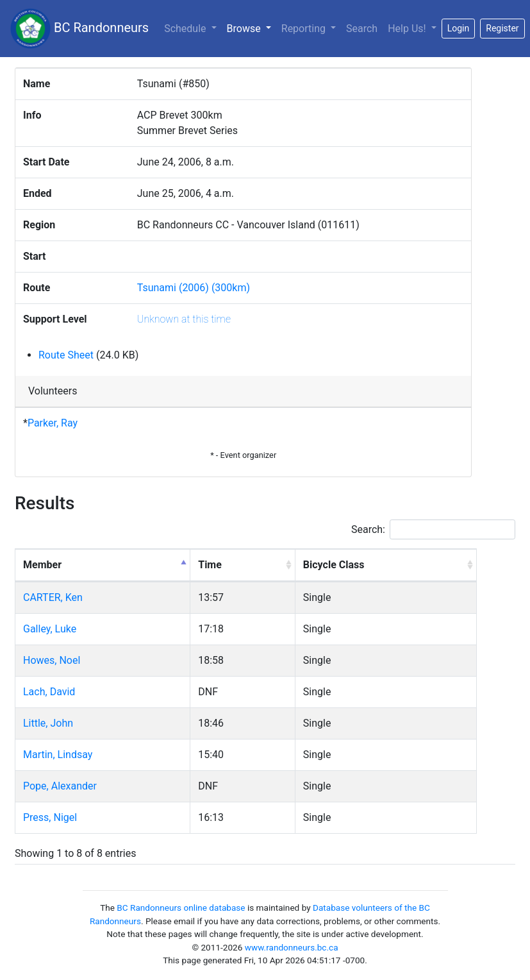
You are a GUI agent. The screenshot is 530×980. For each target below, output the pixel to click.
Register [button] (502, 28)
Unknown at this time (184, 319)
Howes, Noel (52, 660)
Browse (252, 28)
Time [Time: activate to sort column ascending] (210, 565)
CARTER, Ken (53, 597)
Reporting (305, 29)
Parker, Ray (53, 423)
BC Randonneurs (79, 29)
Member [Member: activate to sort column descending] (42, 565)
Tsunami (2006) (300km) (194, 288)
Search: (433, 529)
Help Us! (408, 29)
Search (362, 29)
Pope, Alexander (60, 786)
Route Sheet (66, 355)
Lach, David (49, 692)
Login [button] (459, 28)
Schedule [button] (186, 29)
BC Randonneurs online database (181, 908)
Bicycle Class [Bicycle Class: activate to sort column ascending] (334, 565)
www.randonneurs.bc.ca (292, 947)
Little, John (48, 723)
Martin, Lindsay (58, 755)
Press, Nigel (50, 817)
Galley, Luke (50, 629)
